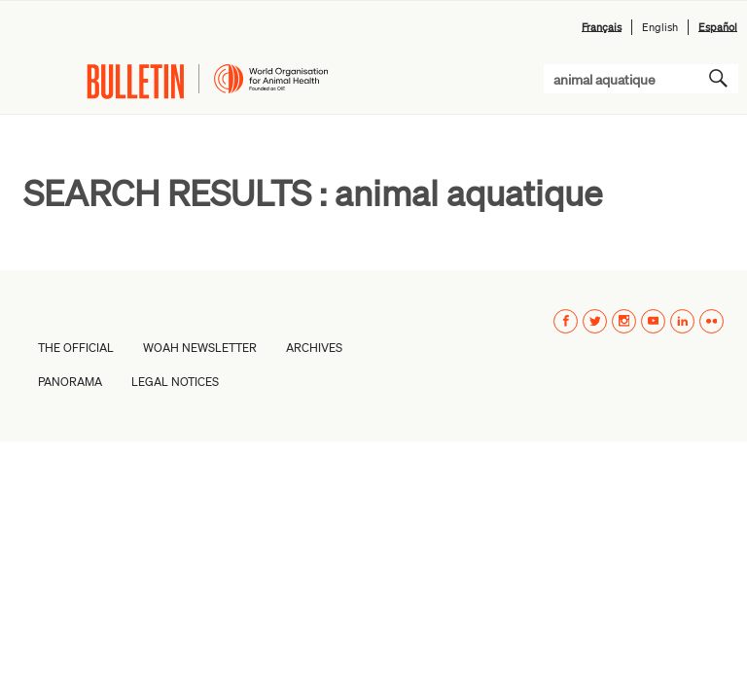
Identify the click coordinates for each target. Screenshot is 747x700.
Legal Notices (175, 382)
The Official (76, 348)
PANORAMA (70, 382)
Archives (314, 348)
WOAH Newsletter (200, 348)
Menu (31, 82)
